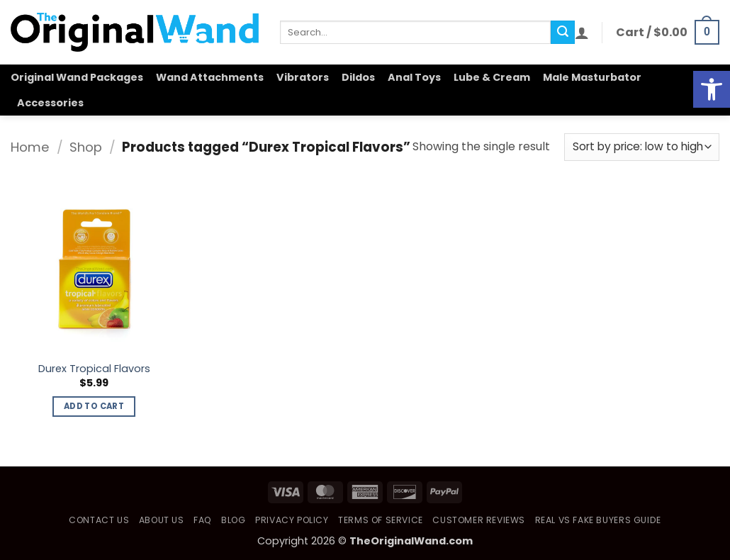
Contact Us (99, 520)
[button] (582, 33)
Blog (233, 520)
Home (30, 147)
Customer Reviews (479, 520)
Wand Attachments (210, 77)
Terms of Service (381, 520)
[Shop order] (642, 147)
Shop (86, 147)
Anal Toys (414, 77)
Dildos (358, 77)
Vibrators (303, 77)
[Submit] (563, 33)
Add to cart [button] (94, 406)
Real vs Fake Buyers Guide (598, 520)
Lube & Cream (492, 77)
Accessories (50, 103)
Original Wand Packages (77, 77)
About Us (162, 520)
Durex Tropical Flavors (94, 369)
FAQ (203, 520)
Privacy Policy (292, 520)
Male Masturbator (592, 77)
